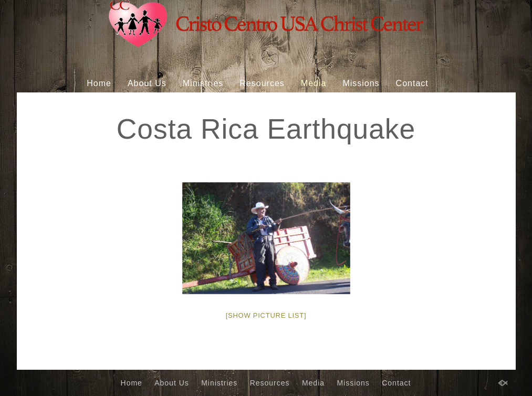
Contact (412, 83)
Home (99, 83)
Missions (361, 83)
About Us (147, 83)
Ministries (203, 83)
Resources (262, 83)
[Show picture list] (266, 315)
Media (314, 83)
